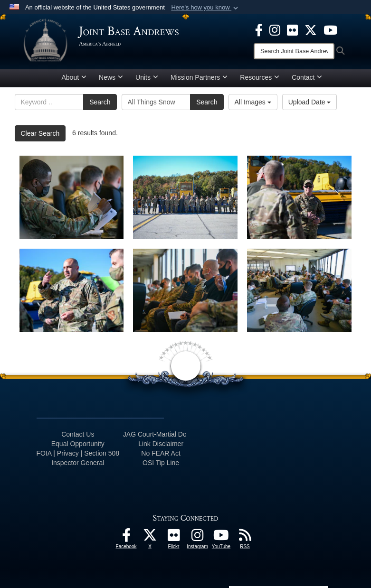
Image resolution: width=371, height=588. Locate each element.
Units (147, 77)
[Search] (294, 51)
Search (100, 102)
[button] (205, 8)
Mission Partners (199, 77)
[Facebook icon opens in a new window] (259, 29)
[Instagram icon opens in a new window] (275, 29)
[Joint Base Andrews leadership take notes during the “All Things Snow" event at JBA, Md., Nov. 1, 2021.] (185, 290)
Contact (307, 77)
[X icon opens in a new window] (311, 29)
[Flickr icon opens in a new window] (292, 29)
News (111, 77)
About (74, 77)
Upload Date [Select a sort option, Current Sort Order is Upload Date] (310, 102)
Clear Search (40, 133)
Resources (260, 77)
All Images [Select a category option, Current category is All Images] (253, 102)
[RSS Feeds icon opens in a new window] (245, 538)
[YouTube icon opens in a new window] (330, 29)
